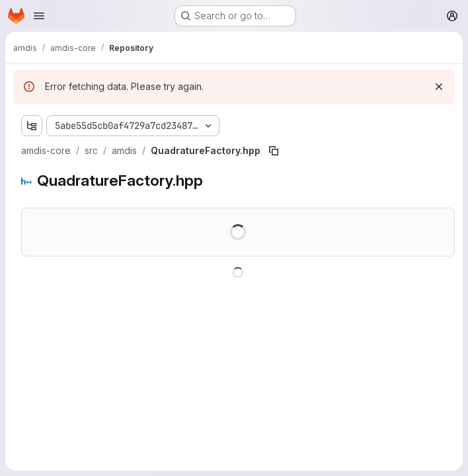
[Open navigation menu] (39, 16)
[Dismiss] (439, 87)
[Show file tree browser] (32, 126)
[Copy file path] (274, 151)
